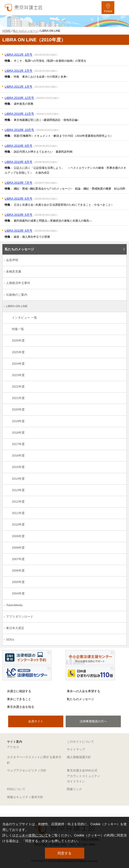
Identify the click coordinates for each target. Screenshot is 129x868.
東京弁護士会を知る (21, 707)
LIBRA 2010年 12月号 (19, 98)
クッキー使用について (32, 835)
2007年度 (18, 559)
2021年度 (18, 398)
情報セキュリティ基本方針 (25, 797)
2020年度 (18, 409)
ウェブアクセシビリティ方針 (27, 770)
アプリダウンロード (20, 617)
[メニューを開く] (121, 8)
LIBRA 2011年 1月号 (19, 87)
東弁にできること (19, 699)
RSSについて (16, 789)
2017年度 (18, 444)
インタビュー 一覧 (24, 318)
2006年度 (18, 571)
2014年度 (18, 479)
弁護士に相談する (19, 691)
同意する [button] (64, 853)
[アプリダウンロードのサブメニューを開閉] (121, 617)
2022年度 (18, 387)
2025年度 (18, 352)
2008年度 (18, 548)
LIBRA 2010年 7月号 (19, 183)
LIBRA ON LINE (17, 306)
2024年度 (18, 364)
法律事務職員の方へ (93, 721)
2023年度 (18, 375)
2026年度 (18, 340)
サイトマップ (76, 749)
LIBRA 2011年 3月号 (19, 55)
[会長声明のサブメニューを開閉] (121, 261)
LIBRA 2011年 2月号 (19, 71)
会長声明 (12, 260)
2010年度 (18, 524)
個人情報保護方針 (79, 757)
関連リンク (74, 789)
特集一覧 (18, 329)
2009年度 (18, 536)
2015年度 (18, 467)
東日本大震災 (15, 628)
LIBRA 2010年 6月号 (19, 199)
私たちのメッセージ (19, 249)
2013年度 (18, 490)
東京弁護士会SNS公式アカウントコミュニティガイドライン (83, 776)
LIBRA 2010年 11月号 (19, 114)
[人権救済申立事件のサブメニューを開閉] (121, 283)
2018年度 (18, 433)
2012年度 (18, 502)
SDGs (10, 639)
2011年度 (18, 513)
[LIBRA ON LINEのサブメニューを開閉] (121, 307)
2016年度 (18, 456)
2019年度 (18, 421)
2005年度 (18, 582)
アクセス (13, 747)
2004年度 (18, 593)
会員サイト (36, 721)
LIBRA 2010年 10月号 (19, 130)
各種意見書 (14, 272)
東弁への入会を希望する (83, 691)
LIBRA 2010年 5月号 (19, 215)
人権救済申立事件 (18, 283)
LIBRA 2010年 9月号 (19, 146)
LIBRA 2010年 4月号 (19, 231)
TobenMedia (14, 605)
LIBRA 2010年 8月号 (19, 162)
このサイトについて (80, 742)
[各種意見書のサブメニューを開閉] (121, 272)
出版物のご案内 (17, 295)
